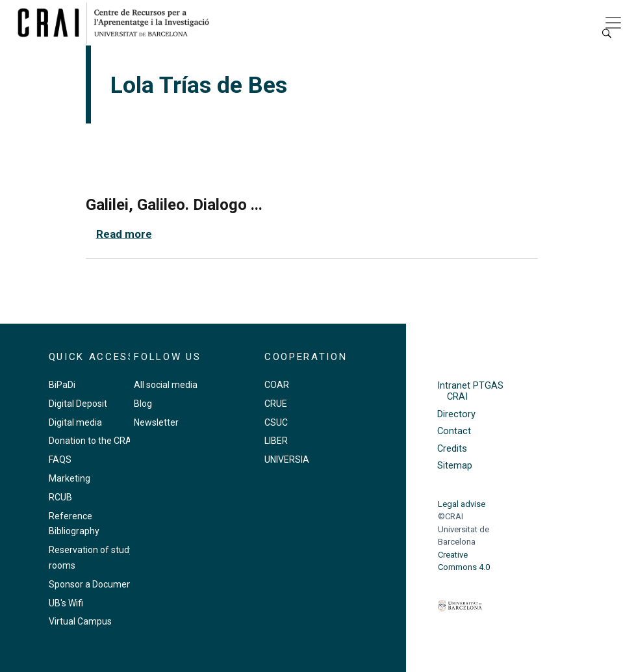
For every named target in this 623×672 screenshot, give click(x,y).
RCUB (60, 497)
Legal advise (462, 504)
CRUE (276, 404)
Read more (124, 234)
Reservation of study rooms (91, 558)
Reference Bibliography (74, 524)
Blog (143, 404)
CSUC (276, 422)
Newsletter (156, 422)
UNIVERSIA (287, 459)
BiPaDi (62, 385)
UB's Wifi (66, 603)
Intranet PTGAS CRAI (470, 391)
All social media (166, 385)
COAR (277, 385)
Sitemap (455, 466)
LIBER (276, 441)
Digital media (75, 422)
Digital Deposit (78, 404)
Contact (454, 431)
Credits (452, 449)
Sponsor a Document (92, 584)
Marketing (70, 478)
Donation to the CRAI (91, 441)
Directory (456, 414)
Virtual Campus (80, 621)
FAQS (60, 459)
